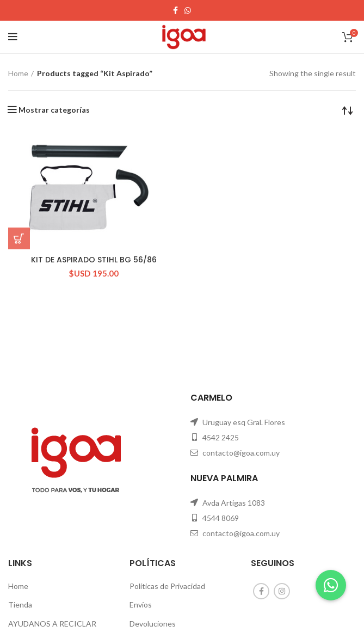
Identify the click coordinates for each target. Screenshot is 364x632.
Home (18, 73)
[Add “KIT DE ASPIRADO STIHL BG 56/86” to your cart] (19, 238)
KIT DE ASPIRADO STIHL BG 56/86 (94, 260)
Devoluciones (153, 624)
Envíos (141, 605)
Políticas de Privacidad (167, 586)
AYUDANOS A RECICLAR (52, 624)
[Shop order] (348, 110)
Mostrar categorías (54, 110)
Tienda (20, 605)
